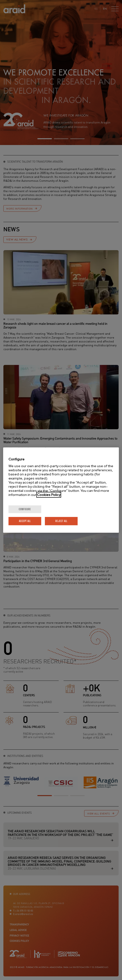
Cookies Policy (49, 495)
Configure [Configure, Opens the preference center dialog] (25, 509)
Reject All (61, 521)
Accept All (25, 521)
